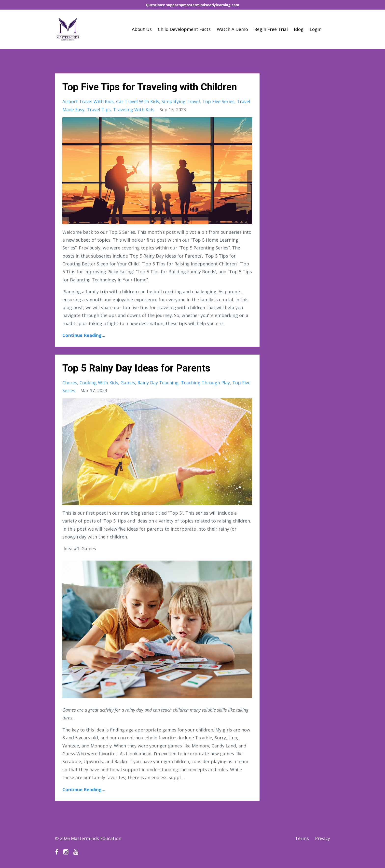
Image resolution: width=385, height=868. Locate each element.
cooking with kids (99, 383)
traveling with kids (134, 110)
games (128, 383)
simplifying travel (181, 101)
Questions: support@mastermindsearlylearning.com (192, 5)
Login (316, 29)
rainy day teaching (158, 383)
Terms (302, 838)
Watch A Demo (232, 29)
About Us (142, 29)
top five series (218, 101)
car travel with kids (138, 101)
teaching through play (205, 383)
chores (70, 383)
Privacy (323, 838)
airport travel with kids (88, 101)
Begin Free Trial (271, 29)
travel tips (99, 110)
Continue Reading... (84, 335)
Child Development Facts (184, 29)
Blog (299, 29)
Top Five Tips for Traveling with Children (150, 87)
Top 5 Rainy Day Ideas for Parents (136, 368)
